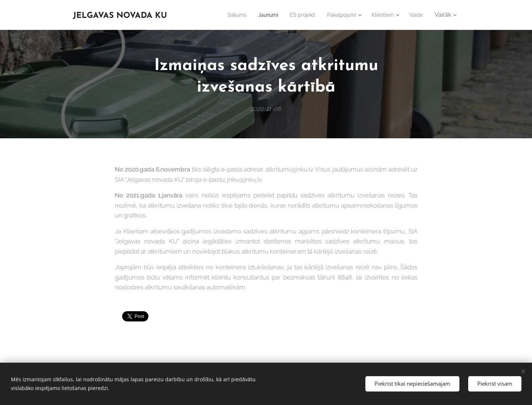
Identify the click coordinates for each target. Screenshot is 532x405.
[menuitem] (223, 15)
